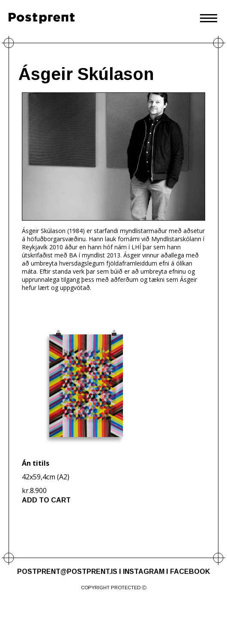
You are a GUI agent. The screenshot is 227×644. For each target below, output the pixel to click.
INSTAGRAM (144, 572)
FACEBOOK (190, 572)
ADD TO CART (46, 500)
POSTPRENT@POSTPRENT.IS (67, 572)
